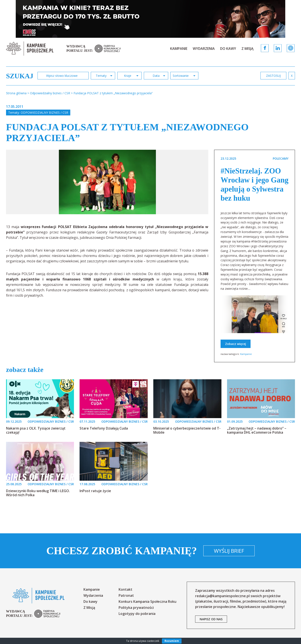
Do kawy (228, 49)
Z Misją (248, 49)
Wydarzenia (204, 49)
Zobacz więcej (236, 344)
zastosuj (273, 76)
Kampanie (179, 49)
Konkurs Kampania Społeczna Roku (147, 601)
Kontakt (125, 589)
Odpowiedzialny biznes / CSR (44, 113)
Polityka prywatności (136, 608)
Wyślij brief (229, 551)
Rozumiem (172, 641)
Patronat (126, 595)
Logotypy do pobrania (137, 614)
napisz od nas (211, 619)
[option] (107, 182)
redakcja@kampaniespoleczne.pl (222, 596)
